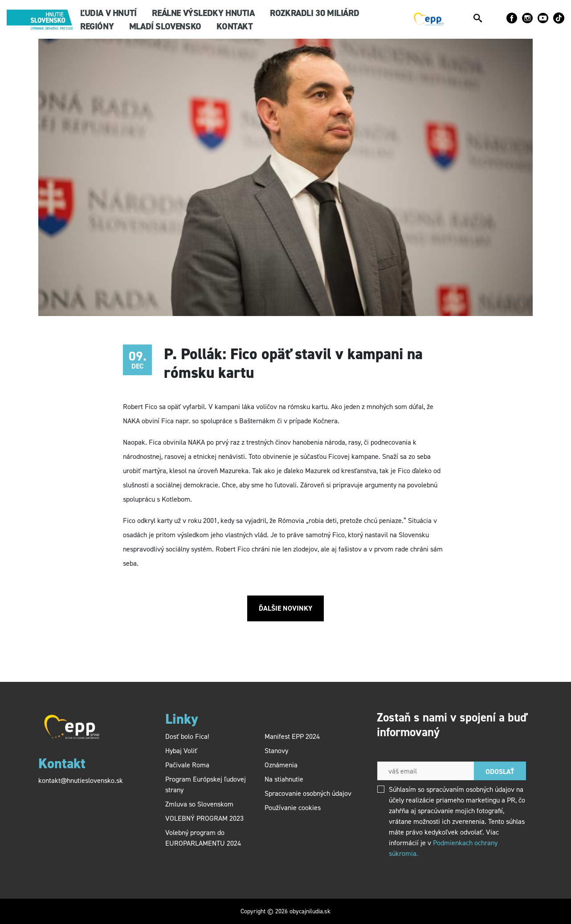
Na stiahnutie (284, 779)
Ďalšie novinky (285, 608)
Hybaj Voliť (181, 751)
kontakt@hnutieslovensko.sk (81, 780)
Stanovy (276, 751)
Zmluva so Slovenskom (199, 804)
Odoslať (500, 772)
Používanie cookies (293, 808)
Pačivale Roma (187, 765)
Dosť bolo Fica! (187, 736)
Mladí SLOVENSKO (165, 26)
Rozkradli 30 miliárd (314, 13)
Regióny (97, 26)
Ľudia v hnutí (108, 13)
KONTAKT (235, 26)
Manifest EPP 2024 (292, 736)
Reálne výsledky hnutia (203, 13)
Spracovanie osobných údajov (308, 793)
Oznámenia (281, 765)
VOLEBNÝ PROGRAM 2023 (205, 818)
